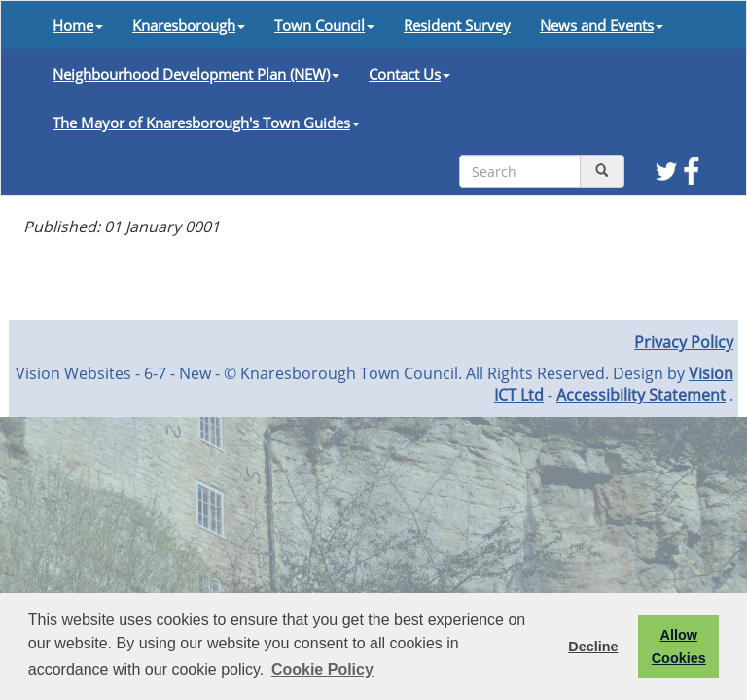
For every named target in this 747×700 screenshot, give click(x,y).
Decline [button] (593, 647)
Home (78, 25)
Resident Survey (457, 25)
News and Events (602, 25)
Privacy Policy (684, 342)
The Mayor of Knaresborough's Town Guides (206, 122)
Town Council (324, 25)
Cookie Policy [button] (322, 669)
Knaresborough (189, 25)
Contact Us (409, 74)
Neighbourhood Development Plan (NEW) (196, 74)
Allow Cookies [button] (679, 647)
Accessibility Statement (641, 395)
